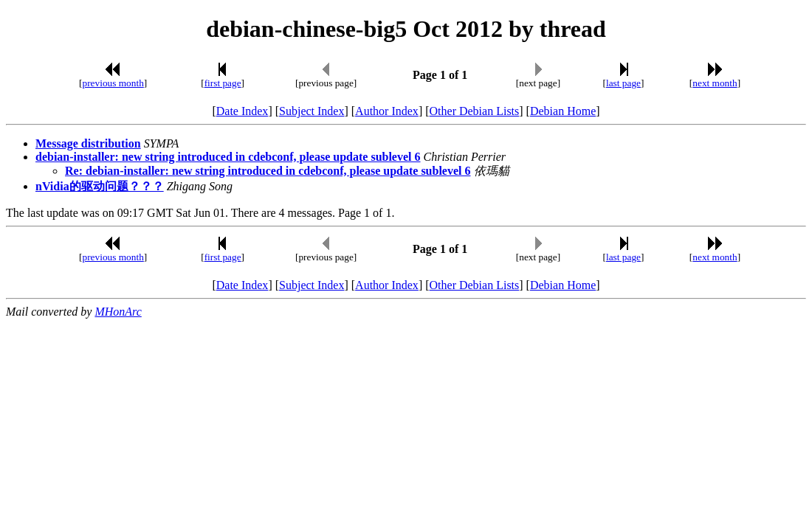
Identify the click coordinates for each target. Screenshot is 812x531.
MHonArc (118, 312)
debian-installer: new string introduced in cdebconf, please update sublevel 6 (228, 157)
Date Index (242, 111)
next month (715, 83)
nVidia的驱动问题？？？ (100, 186)
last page (623, 83)
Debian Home (563, 111)
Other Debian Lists (475, 111)
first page (223, 83)
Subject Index (312, 111)
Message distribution (88, 143)
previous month (113, 83)
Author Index (387, 111)
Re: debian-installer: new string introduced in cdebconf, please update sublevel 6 (268, 171)
